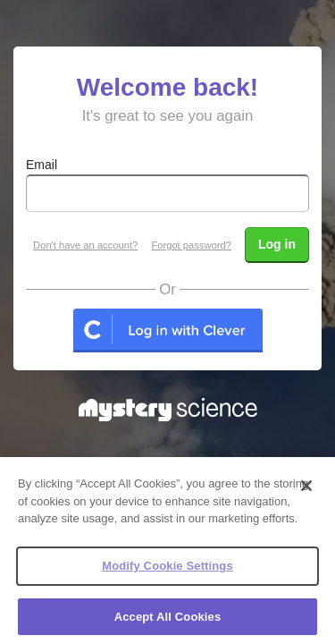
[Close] (306, 497)
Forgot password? (191, 245)
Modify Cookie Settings (167, 576)
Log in (277, 244)
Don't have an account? (85, 245)
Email (42, 165)
